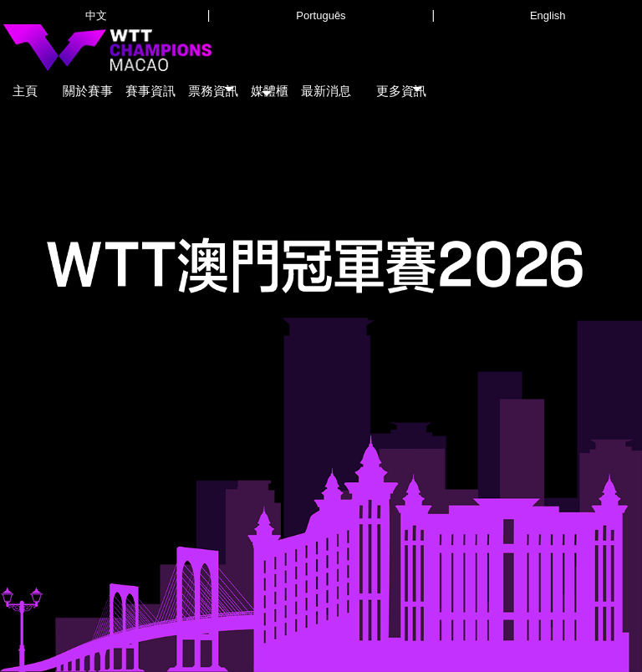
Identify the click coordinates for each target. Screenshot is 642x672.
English (548, 15)
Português (321, 15)
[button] (213, 87)
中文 (96, 15)
